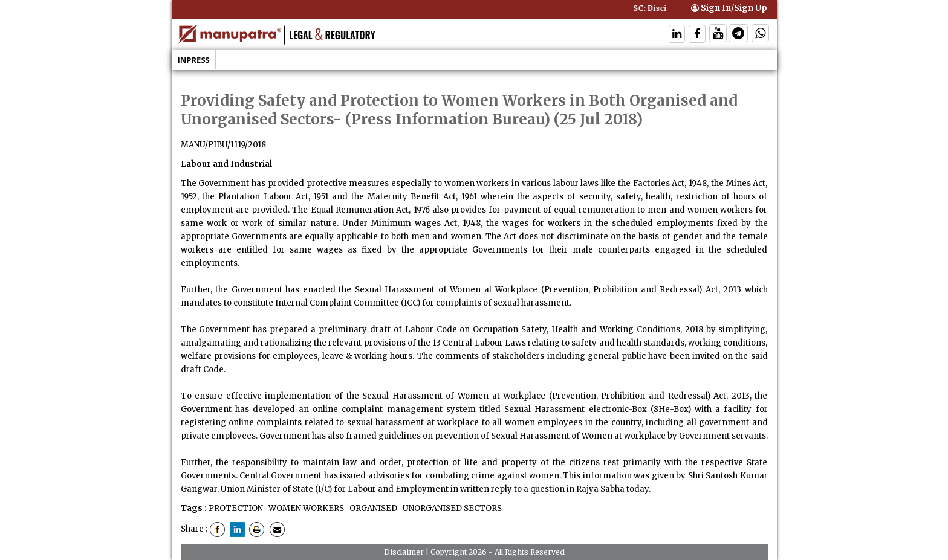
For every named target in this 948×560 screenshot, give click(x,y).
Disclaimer (404, 552)
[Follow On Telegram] (738, 35)
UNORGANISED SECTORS (451, 508)
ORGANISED (372, 508)
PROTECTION (236, 508)
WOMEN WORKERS (305, 508)
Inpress (194, 60)
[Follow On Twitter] (718, 35)
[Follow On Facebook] (697, 35)
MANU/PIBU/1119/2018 (223, 145)
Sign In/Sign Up (729, 8)
